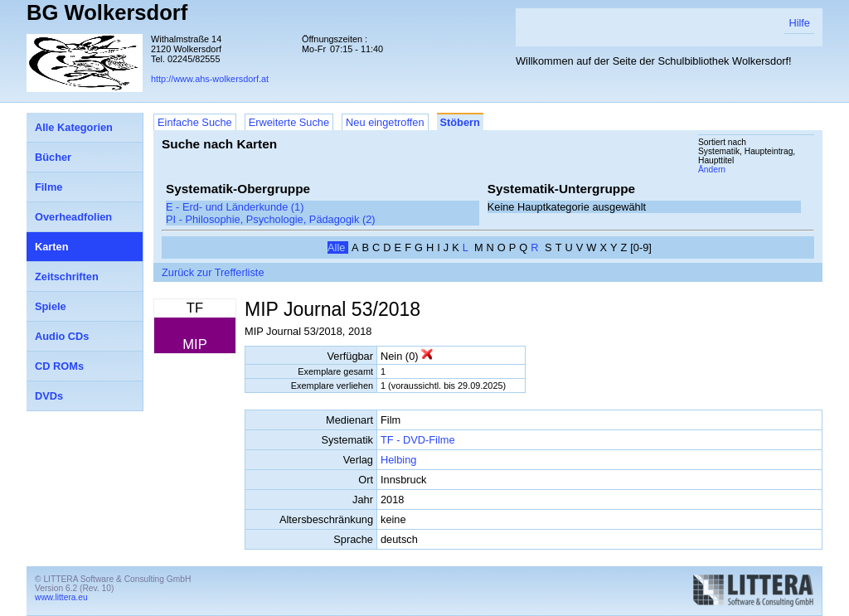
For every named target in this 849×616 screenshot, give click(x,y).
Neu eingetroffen (385, 122)
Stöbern (460, 122)
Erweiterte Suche (289, 122)
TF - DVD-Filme (418, 440)
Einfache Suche (195, 122)
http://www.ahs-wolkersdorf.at (210, 79)
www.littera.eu (61, 597)
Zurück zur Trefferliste (213, 272)
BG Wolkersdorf (107, 12)
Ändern (712, 170)
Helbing (398, 460)
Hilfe (799, 23)
